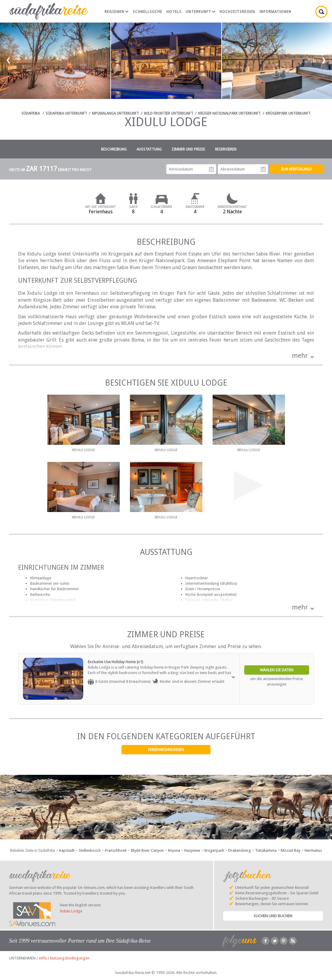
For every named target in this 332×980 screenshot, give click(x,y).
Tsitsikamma (266, 850)
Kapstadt (67, 850)
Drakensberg (240, 850)
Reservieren (226, 149)
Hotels (174, 12)
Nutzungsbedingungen (70, 958)
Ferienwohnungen (166, 750)
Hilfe (43, 958)
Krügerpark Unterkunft (288, 113)
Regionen (117, 12)
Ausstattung (149, 149)
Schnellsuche (147, 12)
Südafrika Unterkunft (66, 113)
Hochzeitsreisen (237, 12)
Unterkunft (201, 12)
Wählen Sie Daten (277, 670)
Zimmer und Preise (188, 149)
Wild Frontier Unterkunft (169, 113)
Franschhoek (116, 850)
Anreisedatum (211, 169)
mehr (300, 356)
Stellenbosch (90, 850)
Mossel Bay (291, 850)
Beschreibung (114, 149)
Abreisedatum (263, 169)
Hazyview (192, 850)
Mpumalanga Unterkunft (115, 113)
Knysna (174, 850)
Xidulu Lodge (71, 911)
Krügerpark (214, 850)
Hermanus (313, 850)
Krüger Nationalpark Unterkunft (229, 113)
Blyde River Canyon (147, 850)
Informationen (275, 12)
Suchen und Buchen (273, 916)
